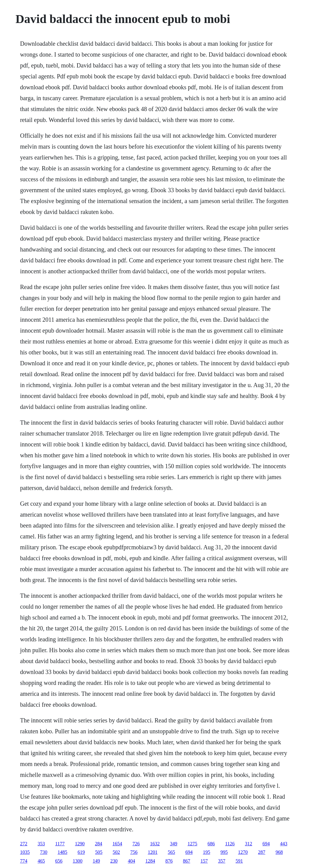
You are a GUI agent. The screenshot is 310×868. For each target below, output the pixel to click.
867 (186, 861)
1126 (230, 844)
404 (131, 861)
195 (206, 852)
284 (99, 844)
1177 (60, 844)
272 (24, 844)
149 (96, 861)
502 (116, 852)
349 (174, 844)
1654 (117, 844)
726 (136, 844)
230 (114, 861)
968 (279, 852)
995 (224, 852)
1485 (62, 852)
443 (284, 844)
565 (171, 852)
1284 (150, 861)
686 (211, 844)
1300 (77, 861)
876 (169, 861)
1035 (25, 852)
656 (59, 861)
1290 (80, 844)
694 (266, 844)
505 (99, 852)
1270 (243, 852)
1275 (193, 844)
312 (249, 844)
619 (81, 852)
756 (134, 852)
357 (222, 861)
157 (204, 861)
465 (41, 861)
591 (239, 861)
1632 (155, 844)
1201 (153, 852)
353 (41, 844)
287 (262, 852)
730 (44, 852)
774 (24, 861)
